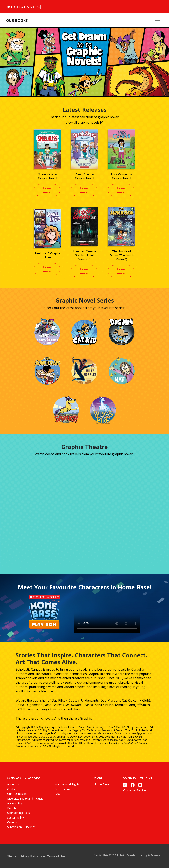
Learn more (47, 190)
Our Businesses (17, 794)
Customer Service (135, 790)
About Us (13, 784)
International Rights (67, 784)
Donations (14, 808)
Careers (12, 822)
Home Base (101, 784)
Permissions (62, 789)
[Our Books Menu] (158, 20)
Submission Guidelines (21, 827)
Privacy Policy (29, 856)
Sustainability (15, 818)
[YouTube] (140, 785)
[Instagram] (125, 785)
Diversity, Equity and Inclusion (26, 799)
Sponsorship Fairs (19, 813)
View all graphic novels (84, 122)
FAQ (57, 794)
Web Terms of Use (53, 856)
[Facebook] (133, 785)
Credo (11, 789)
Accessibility (15, 803)
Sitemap (12, 856)
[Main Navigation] (158, 7)
